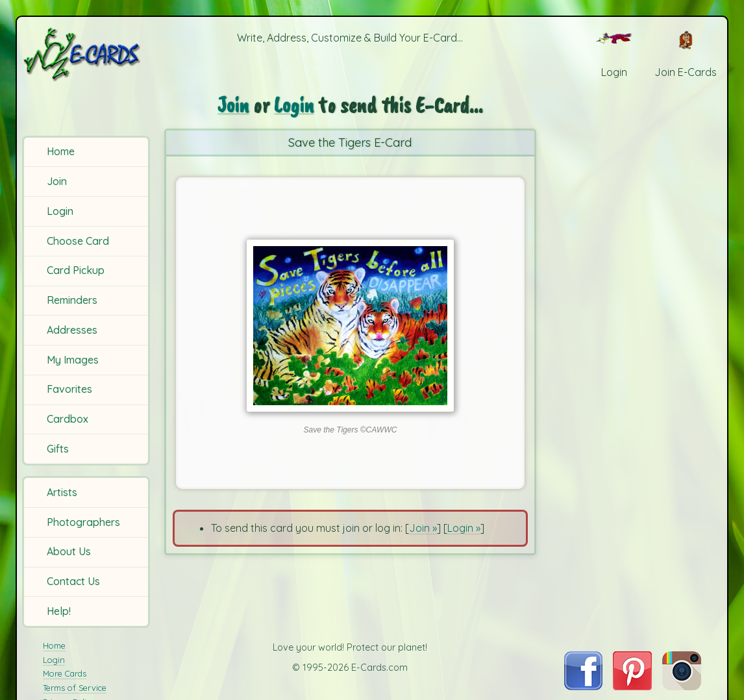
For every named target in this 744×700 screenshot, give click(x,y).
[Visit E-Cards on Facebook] (583, 686)
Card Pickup (76, 270)
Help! (59, 611)
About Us (69, 551)
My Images (73, 360)
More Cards (65, 673)
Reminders (72, 300)
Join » (423, 528)
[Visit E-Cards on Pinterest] (632, 686)
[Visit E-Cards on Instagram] (682, 686)
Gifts (58, 449)
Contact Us (73, 581)
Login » (464, 528)
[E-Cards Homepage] (87, 54)
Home (61, 151)
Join (57, 181)
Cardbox (68, 419)
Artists (62, 492)
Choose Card (78, 241)
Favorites (69, 389)
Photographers (83, 522)
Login (60, 211)
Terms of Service (75, 688)
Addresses (72, 330)
